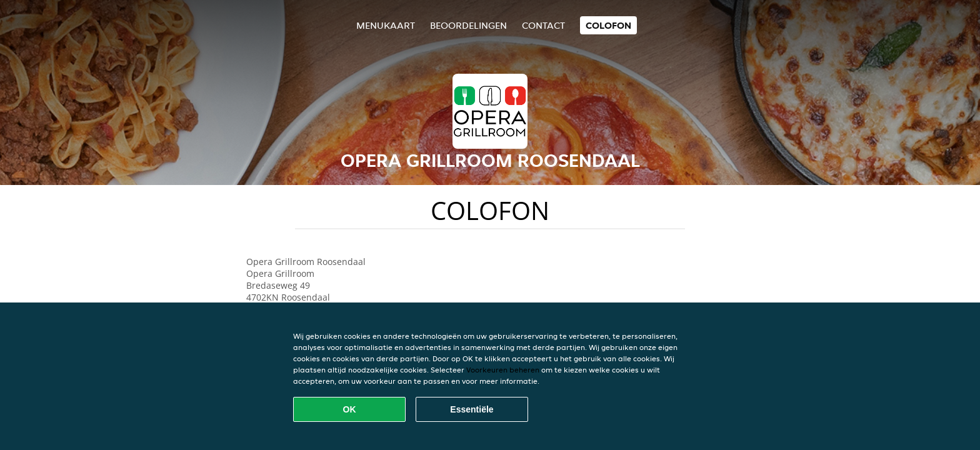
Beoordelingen (468, 25)
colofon (608, 25)
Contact (543, 25)
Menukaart (386, 25)
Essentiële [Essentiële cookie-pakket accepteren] (472, 409)
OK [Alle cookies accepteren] (350, 409)
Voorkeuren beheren (503, 370)
